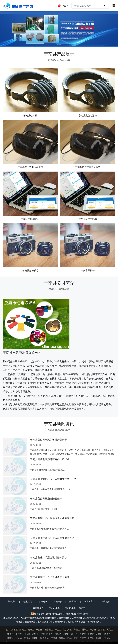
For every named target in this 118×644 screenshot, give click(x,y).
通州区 (85, 630)
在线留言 (88, 601)
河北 (76, 638)
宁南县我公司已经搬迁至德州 (46, 499)
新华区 (108, 638)
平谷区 (19, 634)
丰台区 (39, 630)
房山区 (77, 630)
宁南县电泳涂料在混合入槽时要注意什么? (53, 479)
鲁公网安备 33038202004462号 (48, 614)
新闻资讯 (43, 601)
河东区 (58, 634)
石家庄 (83, 638)
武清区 (27, 638)
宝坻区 (35, 638)
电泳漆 (82, 608)
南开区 (75, 634)
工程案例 (58, 601)
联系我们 (73, 601)
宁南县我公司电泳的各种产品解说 (49, 440)
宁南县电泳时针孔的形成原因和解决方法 (52, 538)
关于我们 (12, 601)
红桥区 (91, 634)
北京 (7, 630)
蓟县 (69, 638)
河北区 (83, 634)
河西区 (66, 634)
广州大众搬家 (69, 608)
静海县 (62, 638)
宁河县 (54, 638)
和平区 (50, 634)
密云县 (27, 634)
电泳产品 (27, 601)
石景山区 (49, 630)
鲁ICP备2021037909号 (77, 614)
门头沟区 (67, 630)
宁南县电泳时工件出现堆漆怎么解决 (50, 577)
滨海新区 (45, 638)
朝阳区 (31, 630)
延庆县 (35, 634)
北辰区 (19, 638)
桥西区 (99, 638)
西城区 (23, 630)
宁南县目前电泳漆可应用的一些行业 (50, 459)
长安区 (91, 638)
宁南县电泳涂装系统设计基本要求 (49, 558)
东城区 (14, 630)
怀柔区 (10, 634)
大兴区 (110, 630)
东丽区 (99, 634)
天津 (42, 634)
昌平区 (101, 630)
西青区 (108, 634)
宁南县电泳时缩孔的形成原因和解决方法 (52, 518)
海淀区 (58, 630)
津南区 (10, 638)
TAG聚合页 (105, 601)
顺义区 (93, 630)
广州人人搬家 (53, 608)
